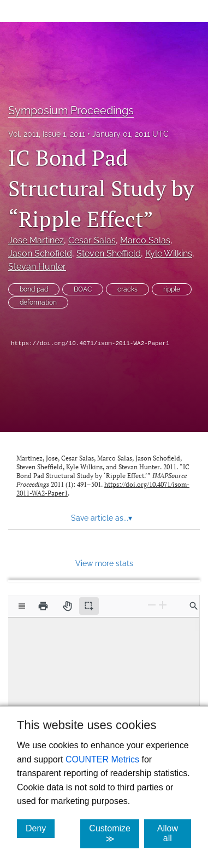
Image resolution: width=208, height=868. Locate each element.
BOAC (83, 289)
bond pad (34, 289)
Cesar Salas (92, 240)
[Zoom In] (163, 605)
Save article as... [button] (102, 518)
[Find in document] (194, 606)
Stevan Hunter (37, 267)
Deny (40, 828)
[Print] (43, 606)
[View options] (22, 606)
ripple (172, 289)
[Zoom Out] (152, 605)
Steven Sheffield (109, 254)
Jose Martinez (36, 240)
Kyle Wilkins (169, 254)
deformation (38, 302)
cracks (127, 289)
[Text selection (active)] (89, 606)
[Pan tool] (67, 606)
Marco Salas (145, 240)
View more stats (104, 563)
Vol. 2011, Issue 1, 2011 (47, 134)
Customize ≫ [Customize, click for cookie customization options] (114, 834)
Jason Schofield (40, 254)
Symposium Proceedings (71, 110)
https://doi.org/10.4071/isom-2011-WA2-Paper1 (90, 343)
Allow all (174, 833)
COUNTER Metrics (102, 759)
